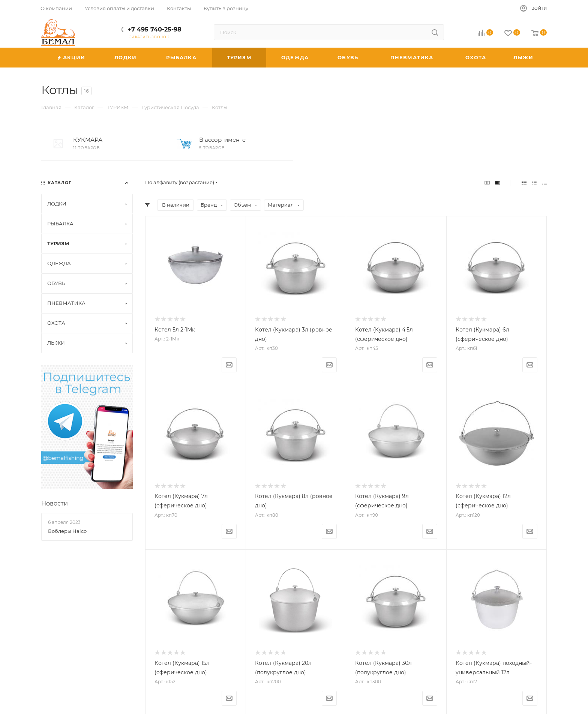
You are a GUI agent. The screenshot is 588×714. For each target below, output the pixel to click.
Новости (55, 503)
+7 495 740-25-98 (154, 29)
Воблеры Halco (67, 531)
